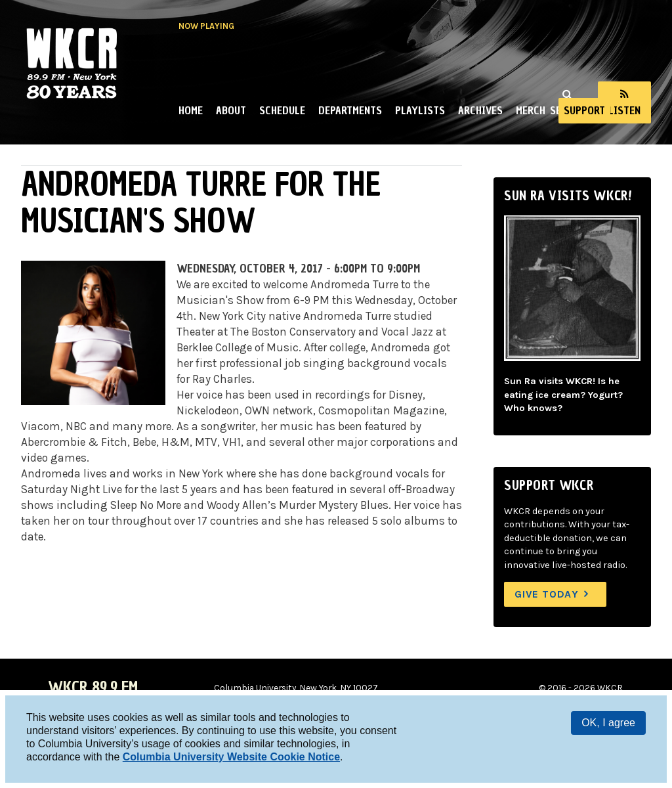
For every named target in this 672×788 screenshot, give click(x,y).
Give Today (547, 594)
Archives (480, 110)
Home (191, 110)
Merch (531, 110)
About (231, 110)
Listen (624, 110)
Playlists (420, 110)
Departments (350, 110)
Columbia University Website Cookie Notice (231, 757)
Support (584, 110)
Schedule (282, 110)
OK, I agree (608, 723)
